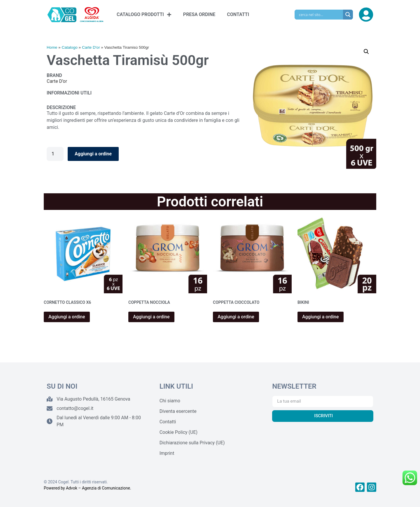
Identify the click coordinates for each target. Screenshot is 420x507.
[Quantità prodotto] (55, 154)
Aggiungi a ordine (93, 154)
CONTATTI (238, 14)
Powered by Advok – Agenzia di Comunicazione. (87, 488)
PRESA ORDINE (199, 14)
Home (52, 47)
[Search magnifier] (348, 15)
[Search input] (320, 15)
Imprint (167, 453)
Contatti (168, 422)
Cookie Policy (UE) (178, 432)
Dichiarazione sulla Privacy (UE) (192, 443)
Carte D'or (91, 47)
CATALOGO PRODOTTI (144, 15)
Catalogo (69, 47)
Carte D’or (57, 81)
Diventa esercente (178, 411)
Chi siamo (170, 401)
